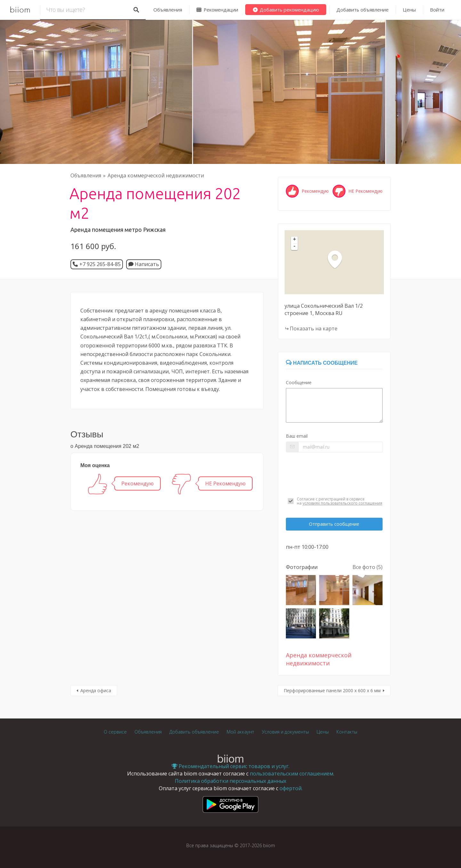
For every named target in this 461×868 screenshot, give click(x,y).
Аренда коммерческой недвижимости (156, 175)
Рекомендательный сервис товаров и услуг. (230, 766)
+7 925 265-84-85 (100, 264)
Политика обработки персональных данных (230, 781)
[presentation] (334, 475)
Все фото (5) (368, 567)
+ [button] (295, 240)
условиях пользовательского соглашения (342, 503)
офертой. (291, 788)
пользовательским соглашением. (292, 774)
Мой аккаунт (240, 732)
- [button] (295, 247)
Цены (409, 10)
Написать (144, 264)
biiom (20, 10)
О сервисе (115, 732)
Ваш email (297, 436)
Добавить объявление (363, 10)
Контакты (347, 732)
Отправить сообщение (334, 524)
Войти (437, 10)
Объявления (168, 10)
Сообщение (299, 382)
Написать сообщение (322, 363)
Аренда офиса (96, 690)
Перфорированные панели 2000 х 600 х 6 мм (332, 690)
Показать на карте (314, 329)
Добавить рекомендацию (286, 10)
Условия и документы (285, 732)
